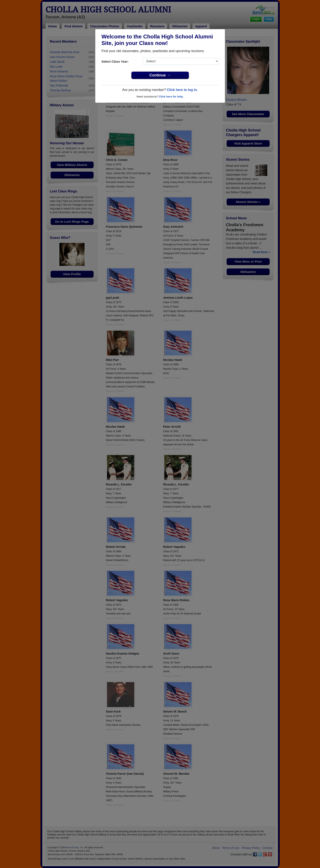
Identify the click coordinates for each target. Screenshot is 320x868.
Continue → (160, 75)
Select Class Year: (115, 61)
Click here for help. (171, 97)
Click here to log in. (182, 90)
